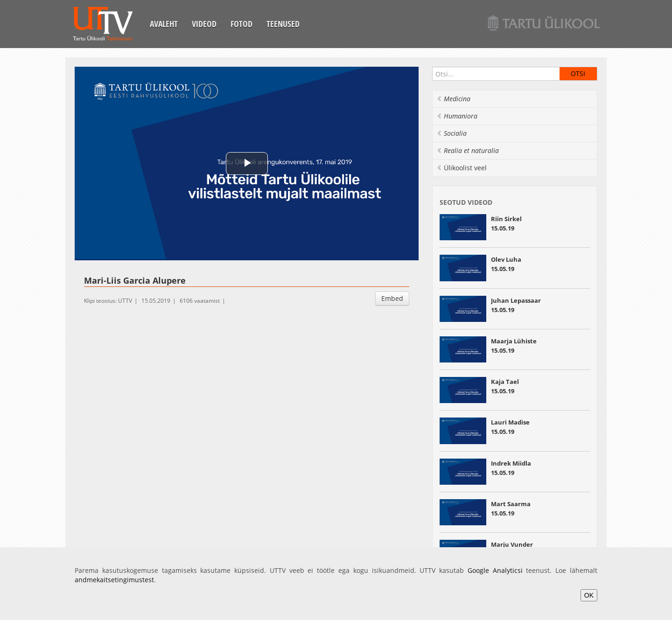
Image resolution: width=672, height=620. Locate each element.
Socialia (451, 133)
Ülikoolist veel (462, 168)
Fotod (241, 24)
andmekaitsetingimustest (114, 580)
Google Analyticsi (495, 570)
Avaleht (164, 24)
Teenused (283, 24)
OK (589, 595)
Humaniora (457, 116)
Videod (204, 24)
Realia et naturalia (468, 150)
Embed (392, 298)
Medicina (453, 99)
